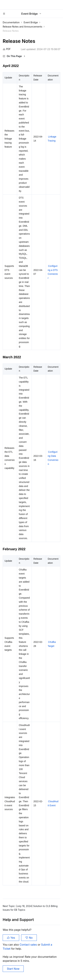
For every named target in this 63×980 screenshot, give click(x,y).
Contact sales (29, 945)
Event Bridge (31, 22)
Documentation (11, 22)
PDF (7, 49)
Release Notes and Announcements (22, 27)
